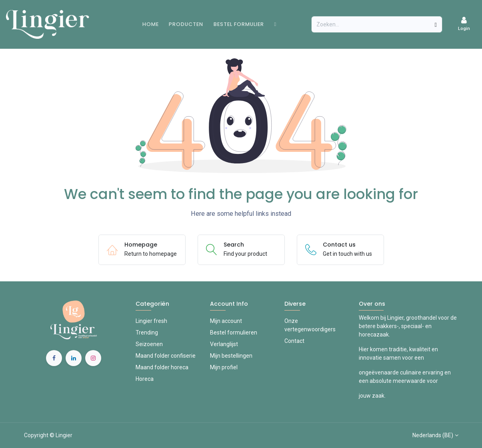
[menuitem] (151, 24)
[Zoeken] (436, 24)
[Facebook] (54, 358)
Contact (294, 341)
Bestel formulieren (234, 333)
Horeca (145, 379)
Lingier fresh (151, 321)
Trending (147, 333)
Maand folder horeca (162, 367)
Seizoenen (149, 344)
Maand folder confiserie (166, 356)
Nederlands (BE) (433, 435)
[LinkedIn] (74, 358)
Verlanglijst (224, 344)
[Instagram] (93, 358)
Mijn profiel (224, 367)
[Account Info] (464, 24)
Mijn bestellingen (231, 356)
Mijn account (226, 321)
